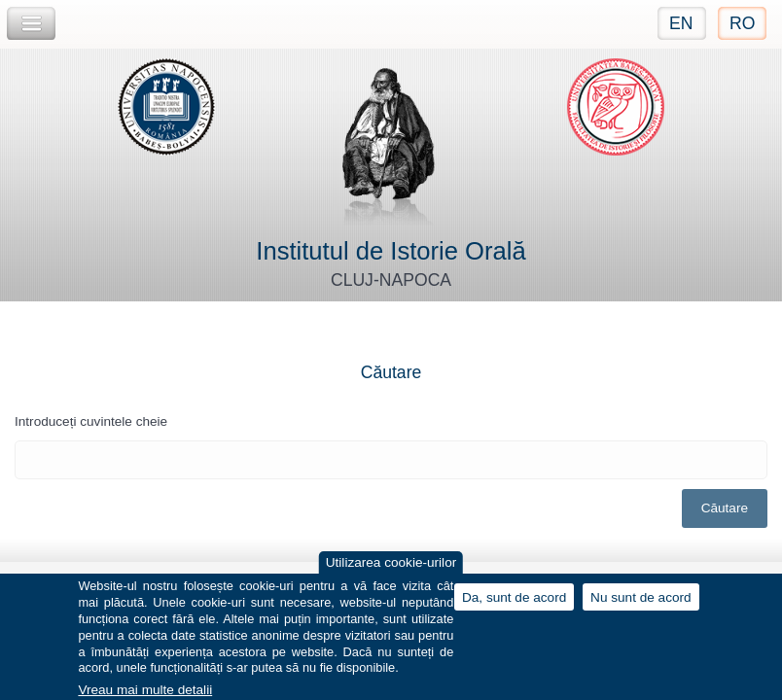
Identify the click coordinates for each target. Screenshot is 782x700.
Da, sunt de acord (514, 603)
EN (681, 23)
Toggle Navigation (31, 24)
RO (742, 23)
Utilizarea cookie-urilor (391, 569)
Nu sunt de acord (641, 603)
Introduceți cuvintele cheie (91, 421)
